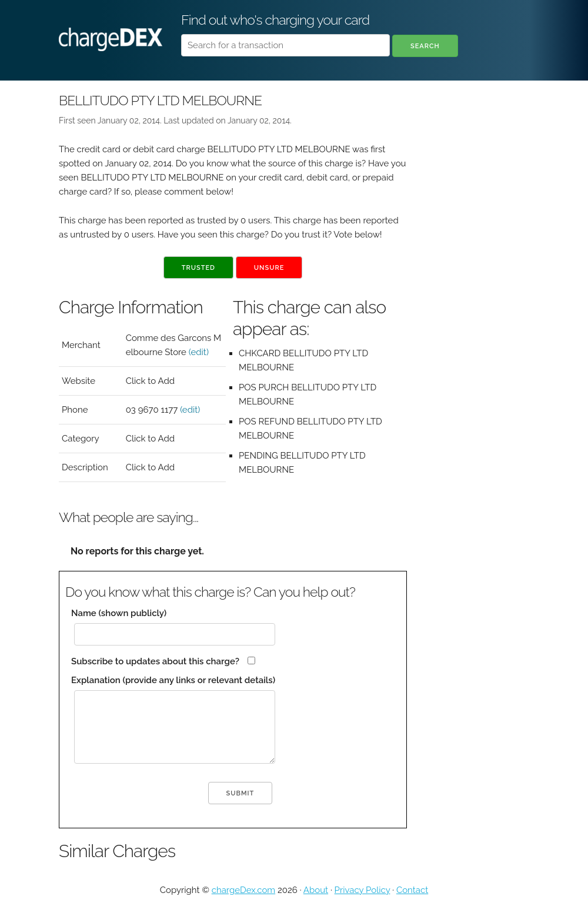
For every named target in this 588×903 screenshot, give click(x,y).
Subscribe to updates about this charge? (155, 661)
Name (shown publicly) (119, 613)
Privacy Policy (363, 890)
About (316, 890)
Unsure (269, 268)
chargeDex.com (243, 890)
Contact (412, 890)
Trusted (198, 268)
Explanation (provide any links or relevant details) (173, 680)
